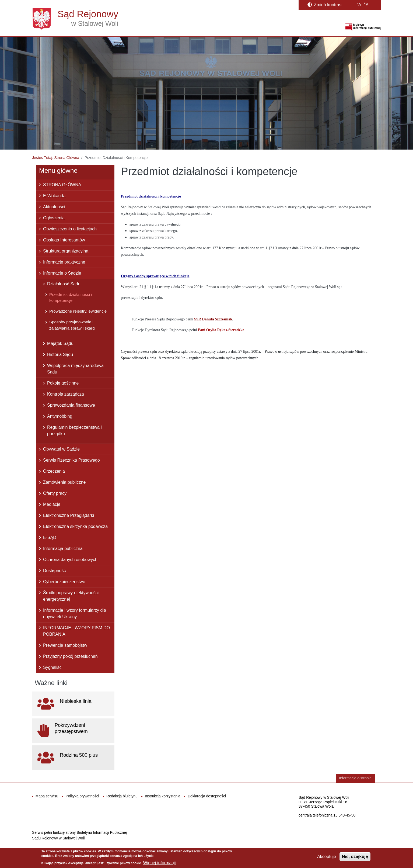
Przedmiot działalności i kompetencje (71, 298)
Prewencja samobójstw (65, 645)
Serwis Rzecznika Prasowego (71, 460)
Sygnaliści (53, 667)
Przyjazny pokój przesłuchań (70, 656)
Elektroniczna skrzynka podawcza (75, 526)
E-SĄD (50, 537)
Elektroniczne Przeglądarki (69, 515)
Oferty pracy (55, 493)
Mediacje (52, 504)
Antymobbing (60, 416)
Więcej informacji (160, 863)
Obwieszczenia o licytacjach (70, 229)
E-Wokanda (54, 196)
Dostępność (55, 571)
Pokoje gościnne (63, 383)
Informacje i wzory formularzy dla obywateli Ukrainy (75, 613)
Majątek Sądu (60, 343)
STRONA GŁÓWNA (62, 185)
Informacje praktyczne (64, 262)
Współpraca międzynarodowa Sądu (75, 369)
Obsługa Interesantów (64, 240)
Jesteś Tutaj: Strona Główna (56, 158)
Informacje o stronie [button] (355, 778)
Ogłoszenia (54, 218)
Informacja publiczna (63, 549)
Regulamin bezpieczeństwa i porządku (74, 430)
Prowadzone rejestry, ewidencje (78, 311)
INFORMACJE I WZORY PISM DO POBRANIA (76, 631)
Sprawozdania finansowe (71, 405)
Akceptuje (327, 857)
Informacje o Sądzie (62, 273)
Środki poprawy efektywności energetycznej (71, 596)
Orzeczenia (54, 471)
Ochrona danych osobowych (70, 560)
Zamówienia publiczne (64, 482)
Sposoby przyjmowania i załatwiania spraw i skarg (72, 325)
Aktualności (54, 207)
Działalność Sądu (64, 284)
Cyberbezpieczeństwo (64, 582)
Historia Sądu (60, 355)
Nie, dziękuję (355, 857)
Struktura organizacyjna (66, 251)
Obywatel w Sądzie (61, 449)
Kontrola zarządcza (66, 394)
